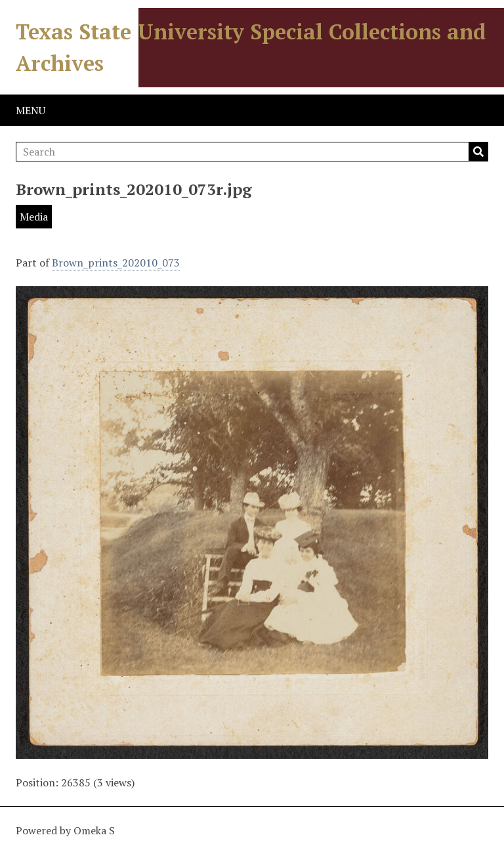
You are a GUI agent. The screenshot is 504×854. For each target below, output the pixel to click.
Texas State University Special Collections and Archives (251, 47)
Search (478, 152)
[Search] (252, 152)
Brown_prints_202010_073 (116, 263)
